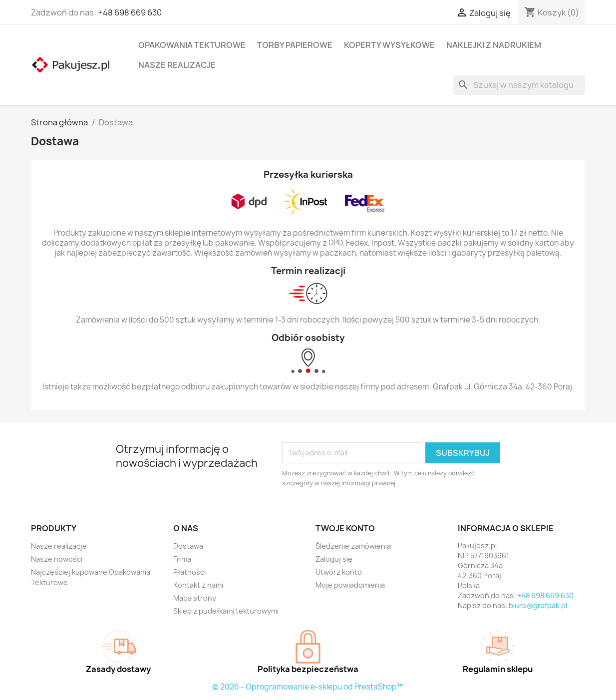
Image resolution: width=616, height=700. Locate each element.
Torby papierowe (295, 45)
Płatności (189, 572)
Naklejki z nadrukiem (494, 45)
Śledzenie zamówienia (353, 546)
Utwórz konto (339, 572)
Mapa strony (195, 598)
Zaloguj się (334, 559)
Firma (182, 559)
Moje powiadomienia (350, 585)
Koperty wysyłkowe (389, 45)
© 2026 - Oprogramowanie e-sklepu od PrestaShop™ (308, 687)
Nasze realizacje (177, 65)
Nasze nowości (57, 559)
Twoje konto (345, 528)
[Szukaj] (519, 85)
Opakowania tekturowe (192, 45)
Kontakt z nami (198, 585)
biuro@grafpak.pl (538, 605)
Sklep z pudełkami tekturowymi (226, 611)
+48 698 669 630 (130, 12)
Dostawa (188, 546)
